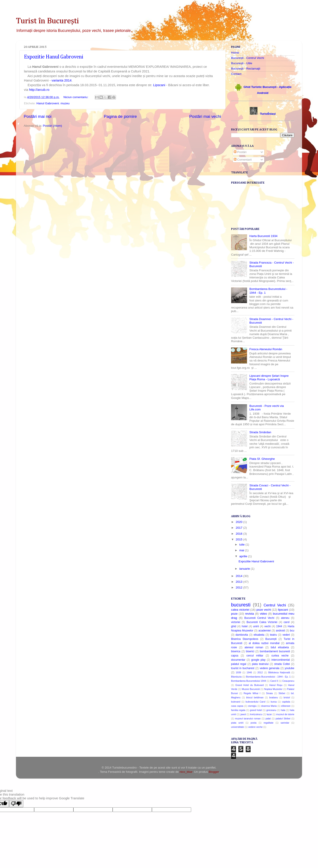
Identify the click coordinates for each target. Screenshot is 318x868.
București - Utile (242, 63)
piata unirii (237, 723)
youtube (290, 668)
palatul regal (239, 664)
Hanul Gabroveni (48, 103)
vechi (267, 626)
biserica (236, 651)
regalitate (269, 723)
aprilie (244, 556)
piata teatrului (260, 664)
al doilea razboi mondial (264, 643)
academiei (264, 631)
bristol (287, 697)
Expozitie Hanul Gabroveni (54, 57)
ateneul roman (254, 647)
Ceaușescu (288, 681)
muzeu (65, 103)
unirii (256, 626)
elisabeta (259, 635)
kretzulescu (256, 714)
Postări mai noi (38, 116)
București (271, 639)
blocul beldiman (255, 697)
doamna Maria (269, 706)
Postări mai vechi (205, 116)
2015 (239, 539)
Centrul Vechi (275, 605)
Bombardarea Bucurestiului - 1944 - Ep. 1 (268, 677)
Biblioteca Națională (279, 672)
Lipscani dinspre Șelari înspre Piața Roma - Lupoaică (269, 378)
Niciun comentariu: (76, 97)
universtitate (238, 727)
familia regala (238, 710)
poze (234, 614)
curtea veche (280, 656)
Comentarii (243, 160)
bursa (274, 702)
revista (249, 614)
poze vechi (264, 610)
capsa (235, 656)
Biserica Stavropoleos (245, 639)
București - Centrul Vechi (248, 58)
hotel (245, 626)
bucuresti (241, 605)
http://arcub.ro (39, 90)
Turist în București (47, 21)
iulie (242, 545)
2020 (239, 522)
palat (268, 718)
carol (287, 622)
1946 (249, 672)
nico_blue (186, 772)
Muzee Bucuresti (251, 689)
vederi (286, 635)
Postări (240, 152)
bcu (292, 631)
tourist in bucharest (243, 668)
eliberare (286, 706)
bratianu (274, 697)
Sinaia (269, 693)
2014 (239, 576)
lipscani (283, 610)
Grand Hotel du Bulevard (249, 685)
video (263, 614)
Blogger (214, 772)
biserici (250, 651)
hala (283, 710)
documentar (238, 660)
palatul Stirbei (283, 718)
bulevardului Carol (255, 702)
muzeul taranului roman (248, 718)
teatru (273, 635)
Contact (236, 74)
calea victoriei (240, 610)
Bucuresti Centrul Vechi (259, 618)
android (280, 631)
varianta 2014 (62, 80)
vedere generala (270, 668)
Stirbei (282, 693)
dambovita (242, 635)
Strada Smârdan (260, 432)
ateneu (285, 618)
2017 (239, 528)
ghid (234, 626)
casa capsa (237, 706)
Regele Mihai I (252, 693)
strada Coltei (282, 664)
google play (258, 660)
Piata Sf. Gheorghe (262, 459)
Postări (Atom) (52, 126)
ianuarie (245, 569)
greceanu (271, 710)
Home (235, 53)
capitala (286, 702)
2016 (239, 534)
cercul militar (255, 656)
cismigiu (252, 706)
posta (253, 723)
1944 (279, 626)
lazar (269, 714)
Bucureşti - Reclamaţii (246, 69)
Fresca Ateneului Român (266, 349)
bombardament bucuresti (275, 651)
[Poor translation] (16, 804)
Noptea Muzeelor (273, 689)
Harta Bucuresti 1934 (263, 236)
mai (242, 550)
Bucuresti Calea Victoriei (262, 622)
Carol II (274, 681)
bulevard (236, 702)
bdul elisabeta (280, 647)
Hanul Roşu (276, 685)
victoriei (236, 622)
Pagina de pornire (120, 116)
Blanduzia (236, 677)
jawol (243, 714)
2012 (239, 587)
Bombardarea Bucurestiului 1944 (248, 681)
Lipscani (160, 85)
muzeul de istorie (285, 714)
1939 (238, 672)
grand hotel (256, 710)
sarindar (285, 723)
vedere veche (255, 727)
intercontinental (281, 660)
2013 (239, 582)
